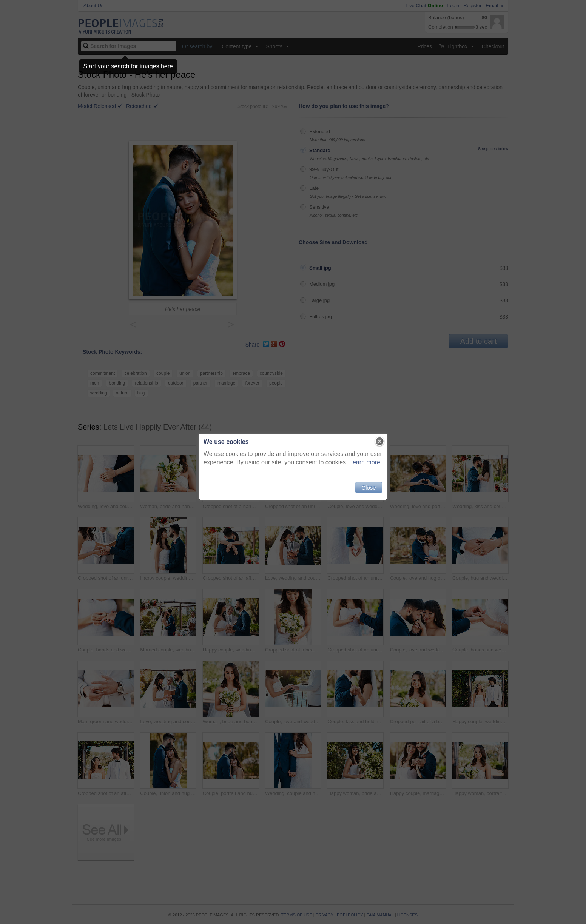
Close (369, 487)
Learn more (365, 462)
